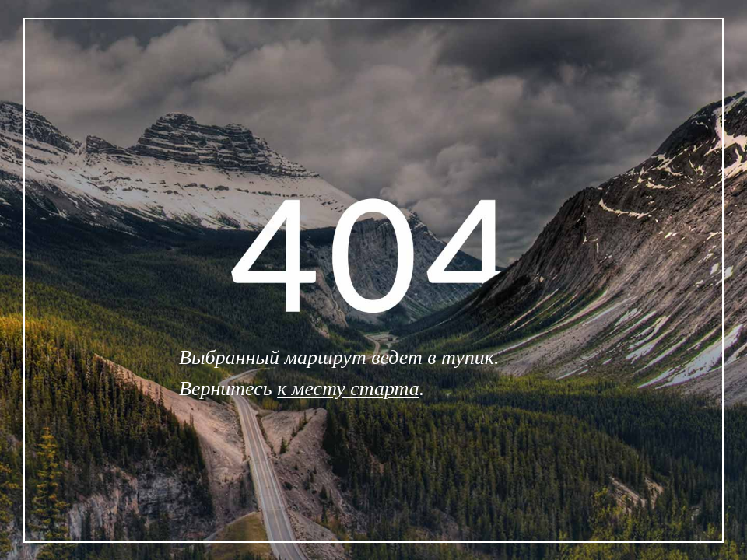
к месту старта (348, 388)
